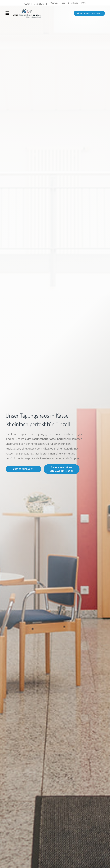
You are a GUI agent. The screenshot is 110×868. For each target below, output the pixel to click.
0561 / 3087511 (36, 4)
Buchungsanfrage (89, 13)
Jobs (63, 3)
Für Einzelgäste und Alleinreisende (62, 469)
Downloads (73, 3)
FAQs (83, 3)
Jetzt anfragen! (23, 469)
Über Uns (54, 3)
